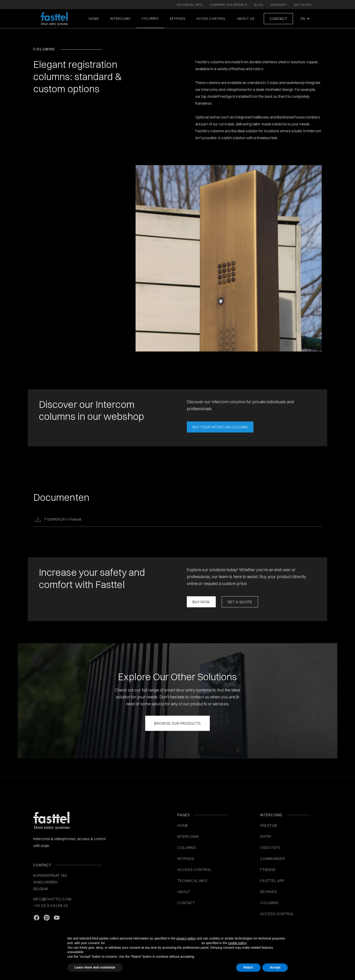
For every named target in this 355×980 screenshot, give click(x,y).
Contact (278, 19)
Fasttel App (272, 881)
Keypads (269, 892)
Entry (266, 836)
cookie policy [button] (237, 943)
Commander (273, 859)
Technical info (193, 881)
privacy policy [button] (186, 938)
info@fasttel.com (52, 899)
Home (94, 19)
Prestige (269, 825)
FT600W (268, 870)
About (184, 892)
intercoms (120, 19)
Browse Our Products (177, 723)
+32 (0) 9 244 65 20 (51, 905)
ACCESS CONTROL (194, 870)
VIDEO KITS (270, 847)
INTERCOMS (188, 836)
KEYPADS (178, 19)
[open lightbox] (229, 258)
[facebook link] (37, 918)
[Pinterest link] (47, 918)
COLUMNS (150, 18)
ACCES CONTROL (211, 19)
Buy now (201, 602)
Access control (277, 914)
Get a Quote (240, 602)
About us (246, 19)
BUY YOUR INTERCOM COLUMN (220, 427)
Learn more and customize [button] (95, 967)
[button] (305, 19)
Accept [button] (275, 967)
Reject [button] (248, 967)
